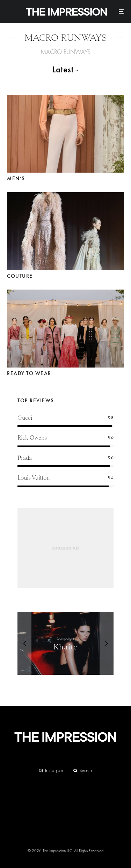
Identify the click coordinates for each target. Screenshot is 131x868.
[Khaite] (65, 644)
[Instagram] (51, 771)
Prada (25, 458)
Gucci (25, 418)
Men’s (16, 179)
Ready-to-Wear (29, 373)
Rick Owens (32, 438)
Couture (20, 276)
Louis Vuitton (34, 478)
